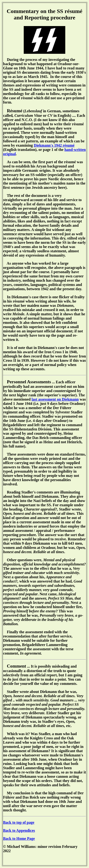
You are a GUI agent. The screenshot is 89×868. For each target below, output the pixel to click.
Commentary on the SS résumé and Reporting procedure (44, 14)
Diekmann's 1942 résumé (54, 145)
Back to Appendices (19, 830)
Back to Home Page (19, 839)
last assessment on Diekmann (55, 399)
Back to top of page (19, 822)
